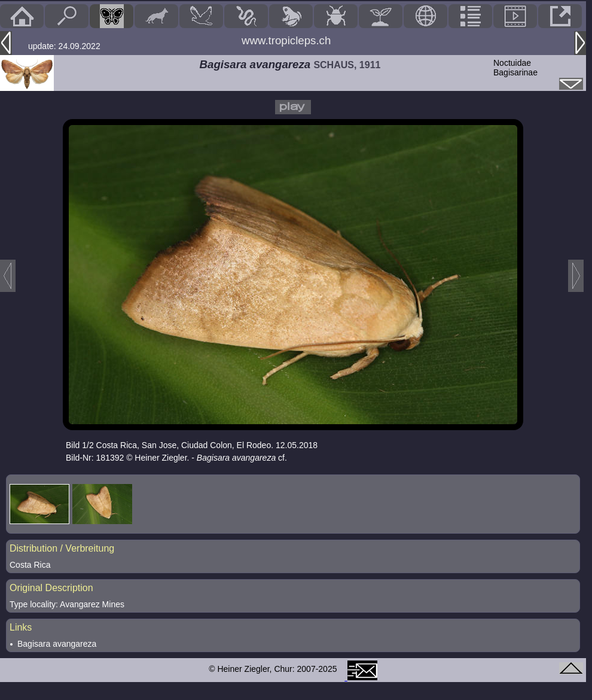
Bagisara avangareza (57, 644)
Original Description (51, 588)
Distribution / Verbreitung (62, 548)
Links (21, 627)
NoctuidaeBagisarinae (515, 68)
